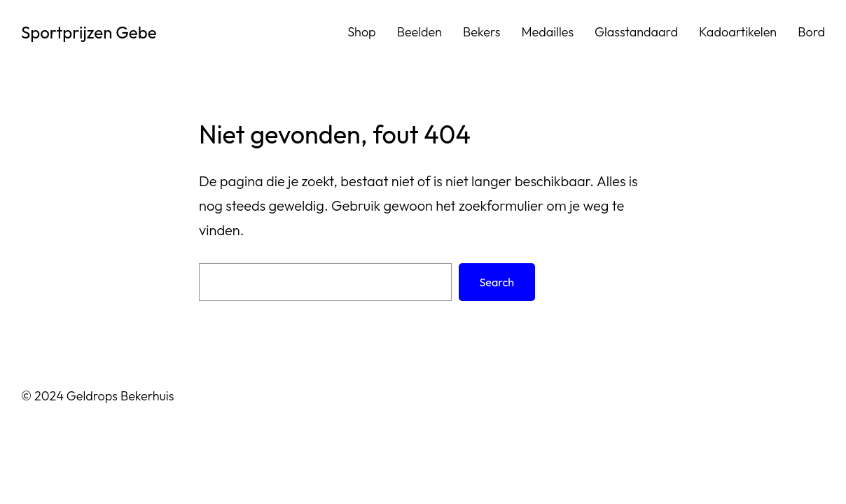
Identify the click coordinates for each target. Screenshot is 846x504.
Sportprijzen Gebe (89, 32)
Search (497, 282)
